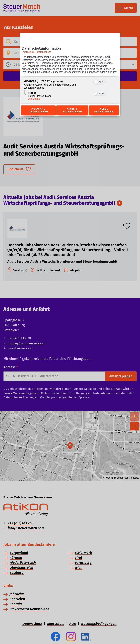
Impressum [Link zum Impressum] (28, 53)
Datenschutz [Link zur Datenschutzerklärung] (44, 53)
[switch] (100, 86)
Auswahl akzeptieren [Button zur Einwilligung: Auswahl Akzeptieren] (38, 115)
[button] (96, 86)
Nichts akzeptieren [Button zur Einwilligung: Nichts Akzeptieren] (72, 115)
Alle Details (34, 103)
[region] (70, 95)
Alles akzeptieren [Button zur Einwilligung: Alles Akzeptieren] (104, 115)
